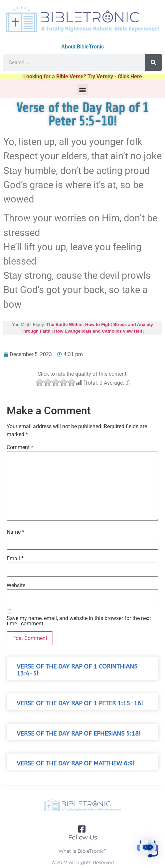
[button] (83, 89)
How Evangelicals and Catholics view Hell (98, 331)
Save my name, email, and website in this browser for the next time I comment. (79, 621)
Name (15, 532)
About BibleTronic (82, 47)
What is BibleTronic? (82, 851)
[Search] (153, 62)
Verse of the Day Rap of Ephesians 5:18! (79, 734)
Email (15, 559)
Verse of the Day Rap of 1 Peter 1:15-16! (80, 704)
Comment (20, 447)
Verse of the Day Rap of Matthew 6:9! (76, 764)
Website (16, 586)
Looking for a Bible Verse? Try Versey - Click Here (83, 77)
